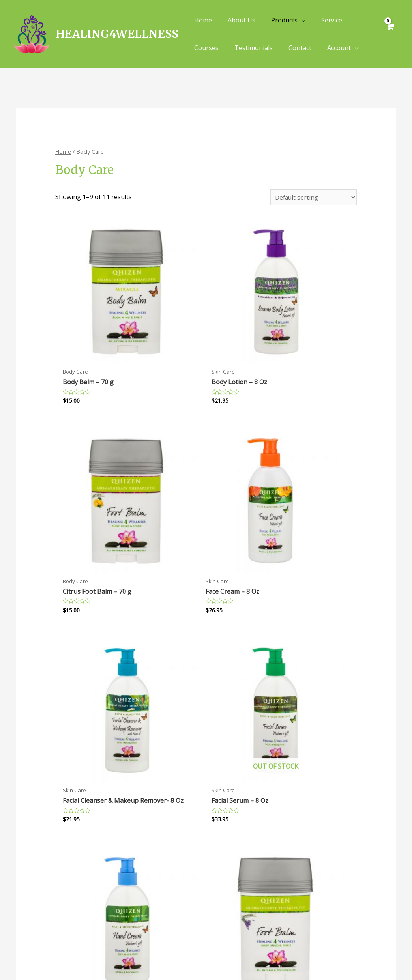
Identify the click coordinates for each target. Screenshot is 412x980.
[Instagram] (397, 955)
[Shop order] (313, 198)
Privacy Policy (230, 866)
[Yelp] (348, 955)
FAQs (118, 866)
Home (63, 151)
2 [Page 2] (83, 733)
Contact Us (127, 886)
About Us (124, 876)
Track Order (130, 896)
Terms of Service (235, 896)
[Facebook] (365, 955)
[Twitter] (381, 955)
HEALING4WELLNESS (117, 34)
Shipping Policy (233, 886)
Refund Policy (230, 876)
